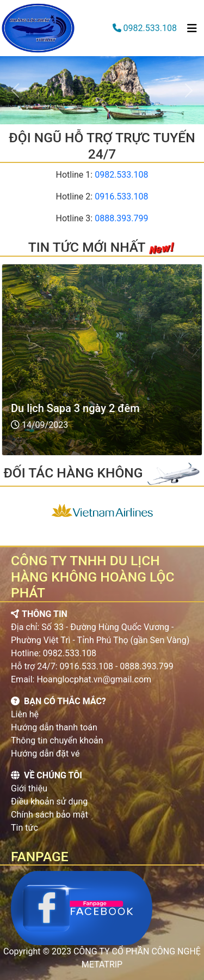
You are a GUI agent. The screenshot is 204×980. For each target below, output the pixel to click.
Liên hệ (25, 714)
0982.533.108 (150, 28)
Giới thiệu (29, 788)
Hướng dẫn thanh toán (54, 727)
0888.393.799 (121, 218)
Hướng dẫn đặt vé (45, 754)
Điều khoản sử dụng (49, 801)
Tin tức (24, 828)
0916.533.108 (121, 196)
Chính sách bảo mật (50, 815)
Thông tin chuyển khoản (57, 740)
